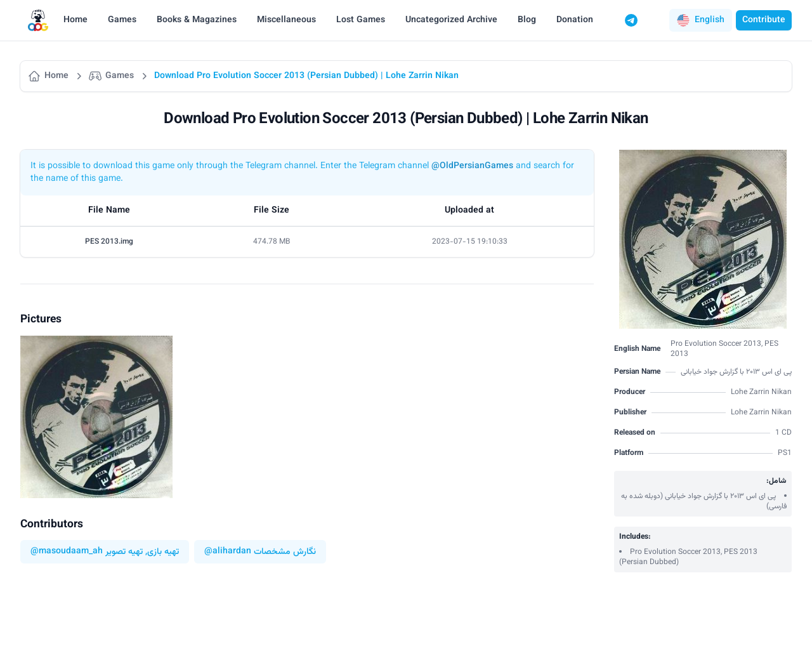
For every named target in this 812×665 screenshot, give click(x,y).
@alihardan (228, 552)
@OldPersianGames (472, 166)
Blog (527, 20)
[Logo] (38, 21)
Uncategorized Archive (451, 20)
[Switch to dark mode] (655, 20)
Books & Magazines (197, 20)
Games (122, 20)
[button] (701, 20)
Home (75, 20)
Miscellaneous (286, 20)
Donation (575, 20)
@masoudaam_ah (67, 552)
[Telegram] (631, 20)
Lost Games (361, 20)
